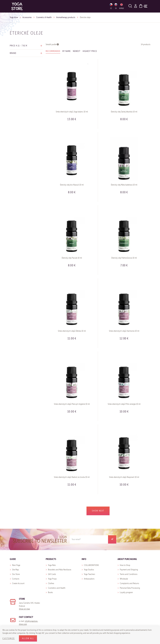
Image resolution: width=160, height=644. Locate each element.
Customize (9, 638)
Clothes (51, 583)
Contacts (16, 579)
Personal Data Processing (130, 588)
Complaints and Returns (129, 583)
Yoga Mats (52, 565)
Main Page (16, 565)
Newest (77, 51)
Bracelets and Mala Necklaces (60, 570)
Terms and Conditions (129, 574)
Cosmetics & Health (44, 17)
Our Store (16, 574)
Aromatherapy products (66, 17)
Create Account (18, 583)
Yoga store (14, 17)
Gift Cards (52, 574)
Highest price (90, 51)
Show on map (24, 609)
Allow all (28, 638)
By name (67, 51)
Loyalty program (126, 592)
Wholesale (124, 579)
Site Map (15, 570)
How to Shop (125, 565)
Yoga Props (52, 579)
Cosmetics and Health (57, 588)
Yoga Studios (89, 570)
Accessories (27, 17)
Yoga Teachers (89, 574)
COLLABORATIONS (91, 565)
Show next (98, 511)
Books (50, 592)
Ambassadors (89, 579)
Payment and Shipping (129, 570)
